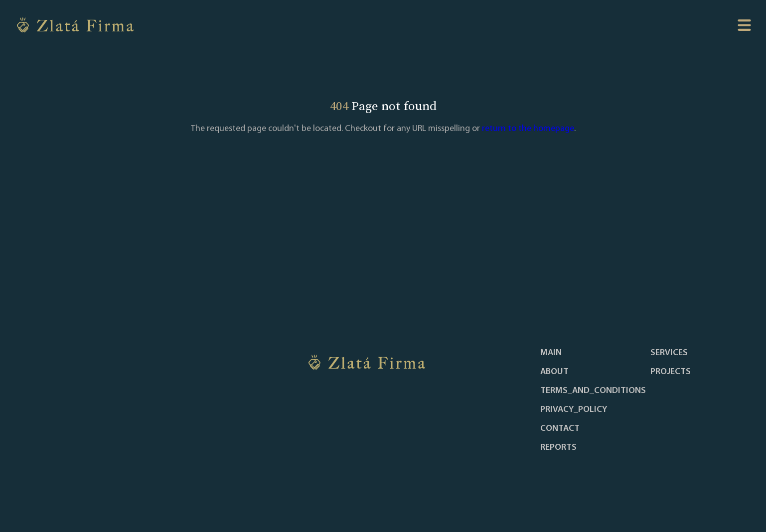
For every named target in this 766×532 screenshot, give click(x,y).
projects (671, 372)
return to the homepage (528, 129)
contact (560, 429)
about (554, 372)
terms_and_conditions (593, 391)
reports (558, 448)
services (669, 353)
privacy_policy (574, 410)
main (551, 353)
